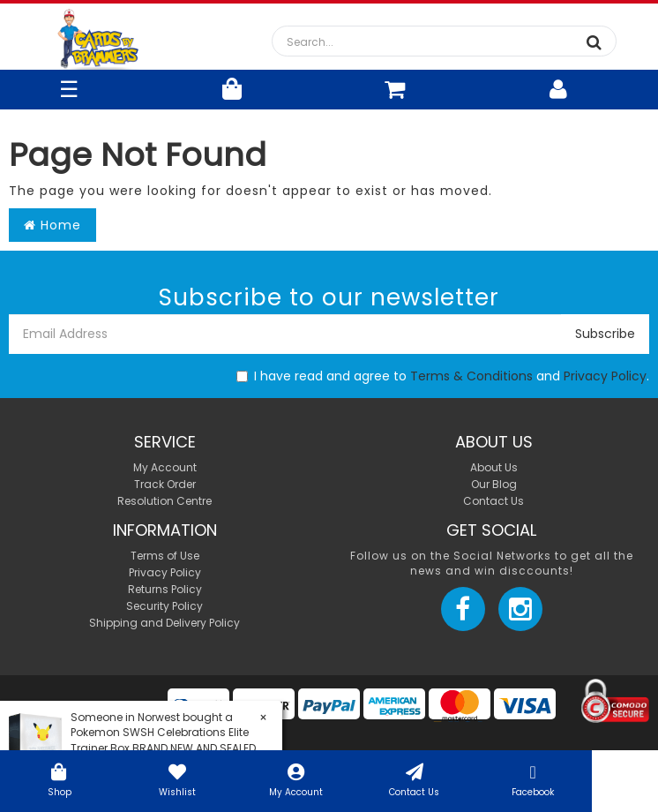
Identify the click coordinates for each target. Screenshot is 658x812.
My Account (296, 779)
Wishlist (177, 779)
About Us (494, 467)
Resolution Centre (164, 501)
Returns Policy (165, 589)
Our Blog (494, 484)
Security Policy (164, 606)
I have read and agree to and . (443, 376)
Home (52, 225)
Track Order (165, 484)
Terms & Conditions (471, 376)
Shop (59, 779)
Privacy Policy (605, 376)
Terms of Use (165, 556)
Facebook (533, 779)
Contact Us (415, 779)
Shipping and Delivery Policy (164, 623)
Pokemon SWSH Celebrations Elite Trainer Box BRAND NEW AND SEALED (163, 740)
